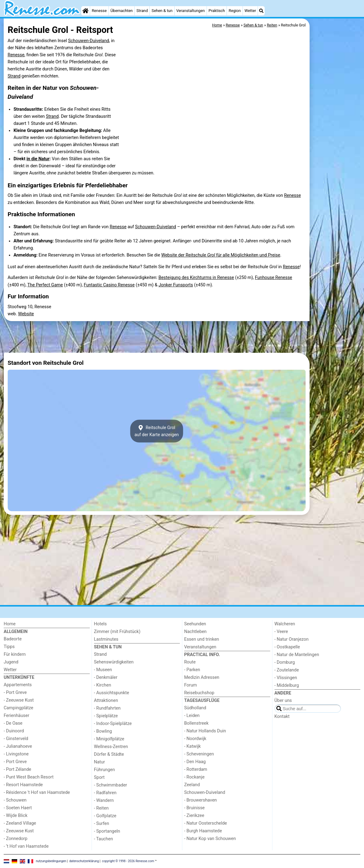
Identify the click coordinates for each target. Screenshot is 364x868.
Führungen (105, 770)
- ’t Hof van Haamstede (26, 846)
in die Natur (38, 159)
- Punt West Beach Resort (29, 777)
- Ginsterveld (16, 739)
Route (190, 662)
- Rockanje (194, 777)
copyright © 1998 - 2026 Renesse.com (128, 861)
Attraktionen (106, 701)
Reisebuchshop (199, 693)
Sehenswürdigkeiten (114, 662)
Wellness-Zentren (111, 747)
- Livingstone (16, 754)
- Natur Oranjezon (292, 639)
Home (10, 624)
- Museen (103, 670)
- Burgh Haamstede (203, 831)
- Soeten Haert (18, 808)
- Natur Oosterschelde (206, 823)
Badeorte (13, 639)
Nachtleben (195, 632)
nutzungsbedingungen (51, 861)
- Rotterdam (196, 769)
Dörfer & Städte (109, 754)
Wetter (250, 11)
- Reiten (101, 808)
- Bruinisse (194, 808)
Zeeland (192, 785)
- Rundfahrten (107, 708)
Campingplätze (18, 708)
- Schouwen (15, 800)
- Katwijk (192, 746)
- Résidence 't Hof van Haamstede (37, 792)
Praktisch (217, 11)
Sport (99, 777)
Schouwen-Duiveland (88, 41)
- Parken (192, 670)
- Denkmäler (106, 677)
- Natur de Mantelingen (297, 655)
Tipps (9, 647)
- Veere (281, 632)
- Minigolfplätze (109, 739)
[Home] (85, 11)
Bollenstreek (196, 723)
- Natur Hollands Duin (205, 731)
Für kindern (15, 654)
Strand (142, 11)
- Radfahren (105, 793)
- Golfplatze (105, 816)
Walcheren (285, 624)
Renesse (99, 11)
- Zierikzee (194, 816)
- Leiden (192, 716)
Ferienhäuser (16, 716)
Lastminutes (106, 639)
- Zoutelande (287, 670)
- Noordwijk (195, 739)
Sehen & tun (162, 11)
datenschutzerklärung (84, 861)
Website (26, 314)
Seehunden (195, 624)
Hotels (101, 624)
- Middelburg (287, 685)
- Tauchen (104, 839)
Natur (100, 762)
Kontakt (282, 717)
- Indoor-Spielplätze (113, 724)
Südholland (195, 708)
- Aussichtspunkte (112, 693)
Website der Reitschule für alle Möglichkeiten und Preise (221, 255)
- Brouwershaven (200, 800)
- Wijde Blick (16, 816)
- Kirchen (103, 685)
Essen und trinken (202, 639)
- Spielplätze (106, 716)
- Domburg (285, 662)
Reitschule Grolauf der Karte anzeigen (156, 431)
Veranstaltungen (190, 11)
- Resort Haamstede (23, 785)
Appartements (18, 685)
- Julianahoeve (18, 746)
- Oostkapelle (287, 647)
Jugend (11, 662)
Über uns (283, 701)
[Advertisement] (336, 160)
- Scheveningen (199, 754)
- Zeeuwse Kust (19, 700)
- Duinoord (14, 731)
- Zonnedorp (16, 839)
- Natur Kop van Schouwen (210, 839)
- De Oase (13, 723)
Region (235, 11)
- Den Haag (195, 762)
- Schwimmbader (111, 785)
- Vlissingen (286, 678)
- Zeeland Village (20, 823)
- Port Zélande (17, 769)
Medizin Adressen (202, 677)
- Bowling (103, 731)
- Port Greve (15, 693)
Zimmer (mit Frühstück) (117, 632)
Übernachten (121, 11)
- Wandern (104, 800)
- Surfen (102, 824)
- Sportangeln (107, 831)
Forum (190, 685)
